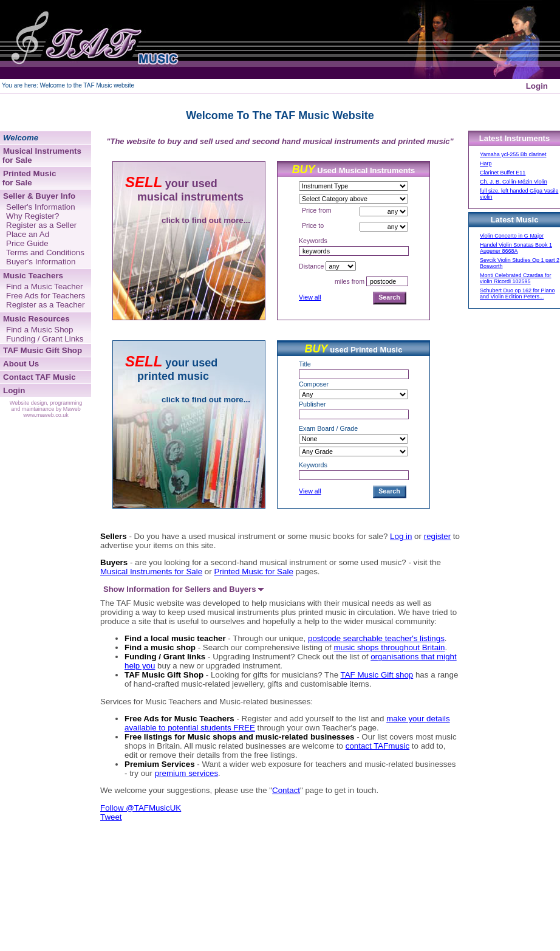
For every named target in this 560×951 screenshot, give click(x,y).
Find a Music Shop (39, 330)
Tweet (111, 817)
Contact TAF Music (39, 377)
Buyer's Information (41, 262)
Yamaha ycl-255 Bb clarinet (513, 154)
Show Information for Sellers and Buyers (183, 589)
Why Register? (32, 216)
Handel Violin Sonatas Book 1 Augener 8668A (516, 248)
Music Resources (36, 319)
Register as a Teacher (45, 305)
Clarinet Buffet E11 (503, 173)
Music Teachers (33, 276)
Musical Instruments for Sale (151, 572)
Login (537, 86)
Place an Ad (28, 234)
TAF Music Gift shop (377, 675)
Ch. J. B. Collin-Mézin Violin (514, 182)
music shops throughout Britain (389, 647)
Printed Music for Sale (253, 572)
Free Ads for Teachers (46, 296)
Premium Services (160, 764)
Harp (486, 163)
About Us (21, 364)
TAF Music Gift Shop (164, 675)
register (437, 536)
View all (310, 297)
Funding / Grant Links (45, 339)
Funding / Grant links (165, 657)
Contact (286, 790)
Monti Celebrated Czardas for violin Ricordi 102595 (516, 278)
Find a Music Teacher (44, 287)
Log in (401, 536)
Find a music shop (160, 647)
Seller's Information (41, 207)
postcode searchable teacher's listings (376, 638)
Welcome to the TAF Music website (87, 85)
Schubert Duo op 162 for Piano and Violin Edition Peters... (517, 294)
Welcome (21, 138)
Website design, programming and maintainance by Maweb (46, 406)
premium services (186, 773)
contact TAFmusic (377, 746)
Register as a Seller (41, 225)
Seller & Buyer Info (39, 196)
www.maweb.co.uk (46, 415)
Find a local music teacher (175, 638)
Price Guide (27, 243)
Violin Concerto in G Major (512, 236)
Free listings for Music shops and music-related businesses (239, 737)
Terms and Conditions (45, 252)
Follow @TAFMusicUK (141, 808)
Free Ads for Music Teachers (179, 719)
